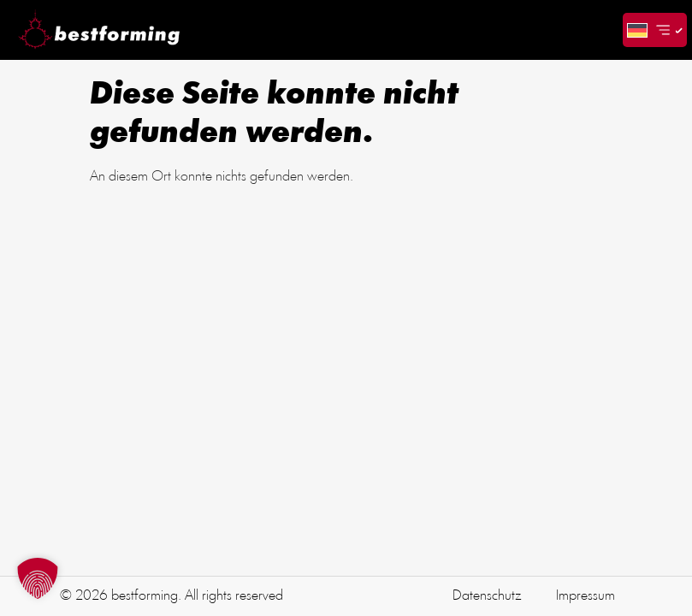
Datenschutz (487, 596)
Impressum (586, 596)
